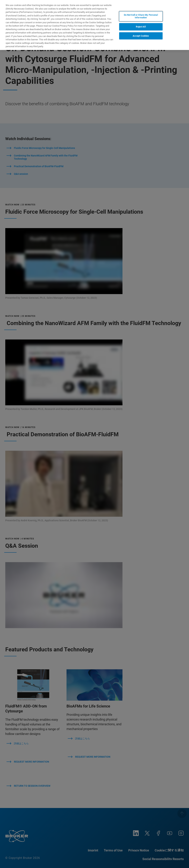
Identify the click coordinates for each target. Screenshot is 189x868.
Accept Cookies (141, 36)
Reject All (141, 27)
